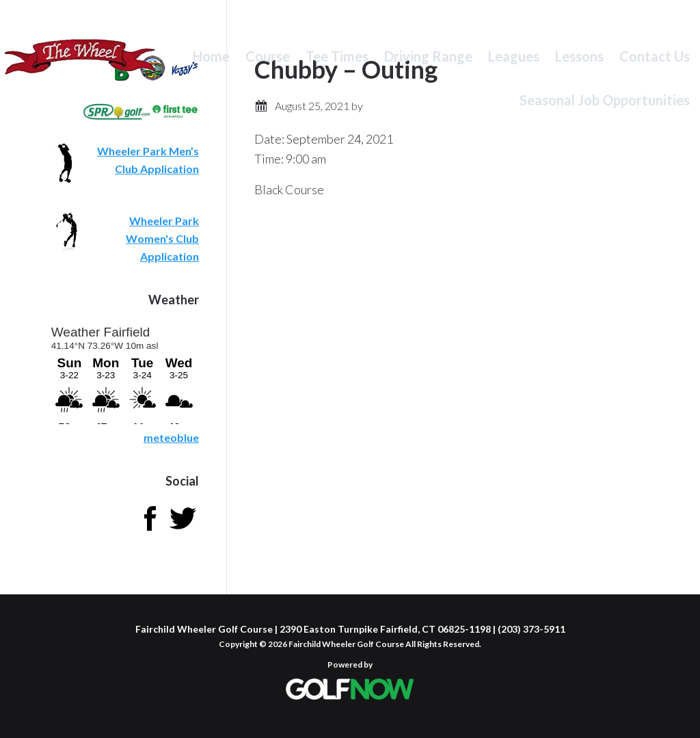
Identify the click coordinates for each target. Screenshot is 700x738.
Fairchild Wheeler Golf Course (80, 65)
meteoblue (171, 437)
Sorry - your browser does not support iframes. (124, 373)
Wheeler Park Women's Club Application (162, 238)
